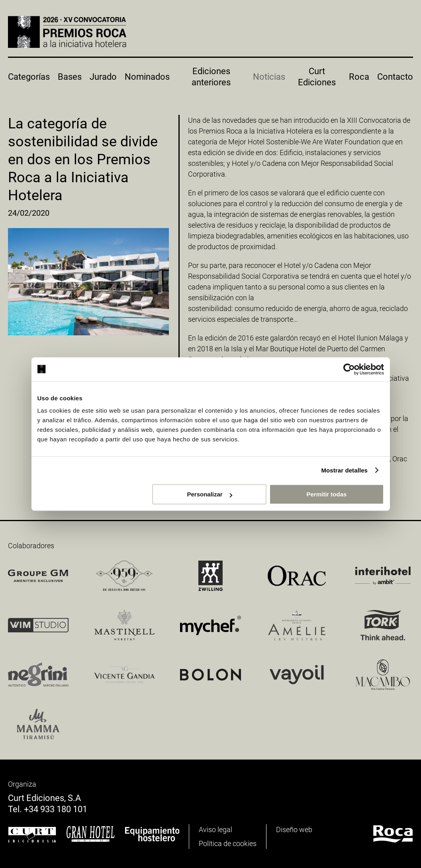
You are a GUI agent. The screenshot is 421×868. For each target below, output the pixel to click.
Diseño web (294, 830)
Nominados (147, 77)
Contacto (395, 77)
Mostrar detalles (344, 470)
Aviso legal (215, 830)
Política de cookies (228, 843)
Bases (70, 77)
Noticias (269, 77)
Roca (359, 77)
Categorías (29, 77)
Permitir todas (327, 494)
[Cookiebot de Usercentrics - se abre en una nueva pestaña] (349, 369)
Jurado (103, 77)
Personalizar (210, 494)
